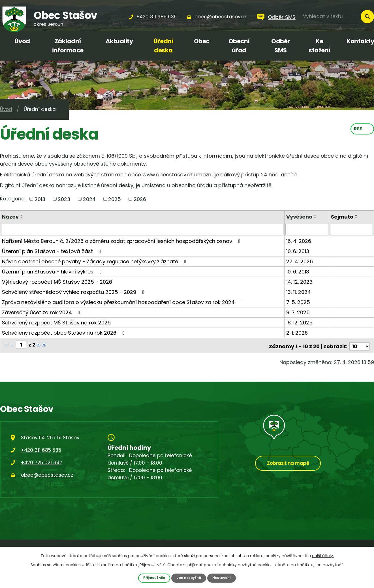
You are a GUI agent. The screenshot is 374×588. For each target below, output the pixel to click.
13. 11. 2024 (299, 292)
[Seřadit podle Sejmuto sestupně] (357, 218)
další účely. (323, 555)
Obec (202, 41)
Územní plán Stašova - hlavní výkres (53, 271)
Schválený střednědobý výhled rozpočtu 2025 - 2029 (74, 292)
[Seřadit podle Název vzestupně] (22, 215)
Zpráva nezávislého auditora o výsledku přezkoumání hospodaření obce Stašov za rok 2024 (124, 302)
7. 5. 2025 (299, 302)
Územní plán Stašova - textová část (53, 251)
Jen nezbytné (189, 578)
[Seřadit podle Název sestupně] (22, 218)
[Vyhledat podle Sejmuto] (352, 229)
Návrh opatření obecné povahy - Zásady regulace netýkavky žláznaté (95, 261)
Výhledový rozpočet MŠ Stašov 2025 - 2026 (57, 282)
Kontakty (360, 41)
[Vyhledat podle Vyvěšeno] (307, 229)
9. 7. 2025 (299, 312)
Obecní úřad (239, 46)
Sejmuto (342, 217)
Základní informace (68, 46)
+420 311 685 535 (41, 448)
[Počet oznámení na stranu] (360, 344)
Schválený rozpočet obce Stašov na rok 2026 (64, 333)
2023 (64, 199)
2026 (140, 199)
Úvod (22, 41)
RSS (362, 130)
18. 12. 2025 (300, 322)
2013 (40, 199)
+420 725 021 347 (42, 461)
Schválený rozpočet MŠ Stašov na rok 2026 (56, 322)
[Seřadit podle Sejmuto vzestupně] (357, 215)
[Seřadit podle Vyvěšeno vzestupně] (316, 215)
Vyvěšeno (300, 217)
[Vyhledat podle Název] (143, 229)
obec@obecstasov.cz (47, 473)
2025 (115, 199)
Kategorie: (13, 199)
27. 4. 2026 (300, 261)
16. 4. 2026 (299, 241)
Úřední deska (163, 46)
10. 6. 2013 (298, 251)
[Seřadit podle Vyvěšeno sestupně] (316, 218)
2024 (89, 199)
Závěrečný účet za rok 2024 (42, 312)
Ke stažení (319, 46)
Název (10, 217)
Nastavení (223, 578)
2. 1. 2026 (298, 333)
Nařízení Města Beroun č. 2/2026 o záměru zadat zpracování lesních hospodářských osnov (122, 241)
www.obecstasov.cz (168, 175)
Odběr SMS (282, 17)
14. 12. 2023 (300, 282)
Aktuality (119, 41)
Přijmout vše (153, 578)
